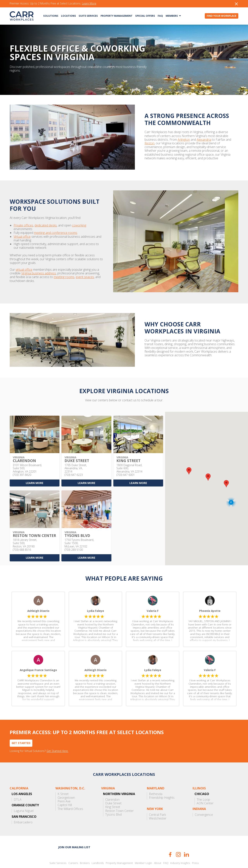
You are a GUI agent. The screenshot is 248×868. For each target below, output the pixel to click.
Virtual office (22, 229)
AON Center (205, 789)
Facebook (170, 840)
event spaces (63, 266)
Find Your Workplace (222, 16)
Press (195, 848)
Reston (193, 140)
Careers (73, 848)
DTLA (18, 785)
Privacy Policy (132, 857)
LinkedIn (186, 840)
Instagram (178, 840)
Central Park (157, 800)
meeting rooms (42, 266)
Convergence (204, 800)
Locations (68, 16)
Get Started (21, 728)
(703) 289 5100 (74, 535)
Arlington (140, 140)
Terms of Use (148, 857)
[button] (226, 469)
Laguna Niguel (24, 796)
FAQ (160, 16)
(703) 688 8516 (22, 535)
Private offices (23, 222)
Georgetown (66, 783)
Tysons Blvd (113, 800)
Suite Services (88, 16)
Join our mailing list (74, 832)
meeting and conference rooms (56, 225)
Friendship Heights (162, 783)
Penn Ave (64, 787)
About (158, 848)
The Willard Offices (70, 794)
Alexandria (160, 140)
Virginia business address (27, 262)
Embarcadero (23, 807)
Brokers (85, 848)
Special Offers (145, 16)
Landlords (98, 848)
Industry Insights (180, 848)
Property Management (117, 16)
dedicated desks (46, 222)
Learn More (89, 4)
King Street (113, 792)
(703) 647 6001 (126, 460)
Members (172, 16)
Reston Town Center (119, 796)
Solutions (51, 16)
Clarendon (112, 785)
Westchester (158, 803)
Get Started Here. (57, 736)
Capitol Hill (65, 790)
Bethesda (156, 779)
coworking (79, 222)
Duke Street (113, 789)
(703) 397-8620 (22, 460)
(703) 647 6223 (74, 460)
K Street (63, 779)
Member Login (143, 848)
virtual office (24, 258)
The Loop (203, 785)
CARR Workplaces (22, 16)
